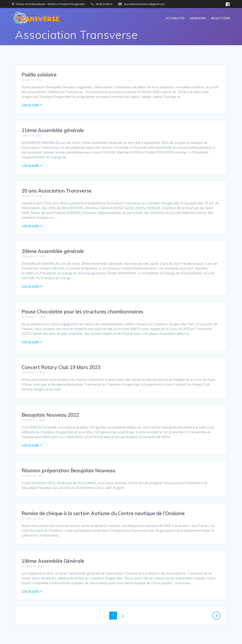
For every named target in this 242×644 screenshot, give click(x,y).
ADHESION (198, 18)
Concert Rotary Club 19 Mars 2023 (61, 367)
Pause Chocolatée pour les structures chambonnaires (82, 312)
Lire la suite (30, 105)
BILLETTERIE (221, 18)
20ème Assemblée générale (53, 251)
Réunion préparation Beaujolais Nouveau (69, 470)
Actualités (175, 18)
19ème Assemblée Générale (53, 561)
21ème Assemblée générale (53, 130)
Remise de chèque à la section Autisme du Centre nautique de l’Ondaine (103, 513)
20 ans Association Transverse (57, 191)
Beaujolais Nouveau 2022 (50, 415)
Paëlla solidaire (39, 75)
